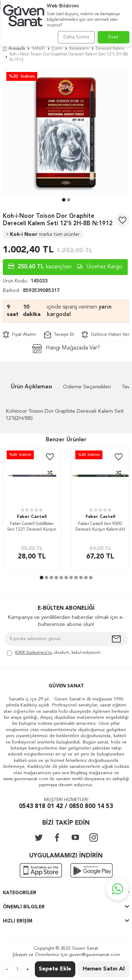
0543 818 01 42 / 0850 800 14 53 (66, 806)
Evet (114, 37)
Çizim (57, 49)
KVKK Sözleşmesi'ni (33, 653)
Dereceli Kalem (110, 49)
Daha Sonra (76, 37)
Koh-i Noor (43, 234)
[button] (64, 200)
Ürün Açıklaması (32, 387)
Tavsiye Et (59, 335)
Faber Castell (32, 517)
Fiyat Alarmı (19, 335)
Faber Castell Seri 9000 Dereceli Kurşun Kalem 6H (100, 527)
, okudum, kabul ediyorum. (54, 653)
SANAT (38, 49)
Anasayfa (14, 49)
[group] (66, 132)
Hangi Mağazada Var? (66, 349)
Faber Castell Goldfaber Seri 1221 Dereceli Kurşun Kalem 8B (32, 527)
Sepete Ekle (55, 969)
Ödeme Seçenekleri (87, 387)
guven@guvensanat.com (95, 955)
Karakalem (79, 49)
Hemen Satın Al (104, 969)
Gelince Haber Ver (105, 335)
